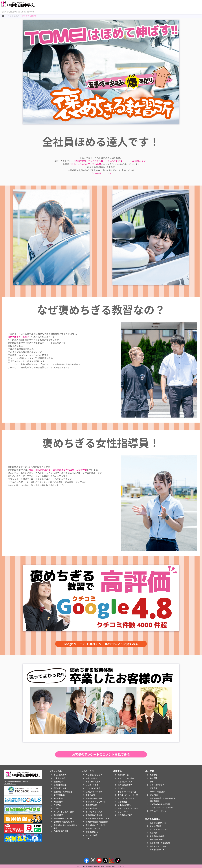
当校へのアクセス (157, 785)
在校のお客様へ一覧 (158, 823)
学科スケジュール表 (158, 846)
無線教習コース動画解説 (160, 843)
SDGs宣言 (154, 795)
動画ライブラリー (93, 829)
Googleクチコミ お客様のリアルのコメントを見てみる (101, 644)
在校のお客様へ (113, 6)
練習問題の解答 (156, 840)
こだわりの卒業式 (93, 788)
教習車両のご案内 (125, 782)
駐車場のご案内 (124, 805)
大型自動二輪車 (60, 788)
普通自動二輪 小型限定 (63, 792)
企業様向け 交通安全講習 (64, 822)
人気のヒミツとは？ (94, 775)
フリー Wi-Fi (123, 812)
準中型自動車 (59, 795)
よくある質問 (155, 826)
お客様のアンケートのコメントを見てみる (101, 754)
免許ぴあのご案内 (125, 785)
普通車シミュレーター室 (128, 795)
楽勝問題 (153, 833)
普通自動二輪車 (60, 785)
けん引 (56, 808)
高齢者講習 (58, 815)
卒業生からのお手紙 (94, 792)
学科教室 (121, 788)
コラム (88, 839)
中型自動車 (58, 798)
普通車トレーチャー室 (127, 792)
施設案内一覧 (123, 775)
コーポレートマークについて (162, 808)
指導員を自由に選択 (94, 798)
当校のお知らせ (92, 832)
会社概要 (96, 6)
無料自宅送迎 (91, 805)
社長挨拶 (153, 775)
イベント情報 (91, 835)
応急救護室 (122, 802)
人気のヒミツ (63, 6)
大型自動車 (58, 802)
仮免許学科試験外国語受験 (97, 822)
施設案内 (79, 6)
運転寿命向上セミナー (63, 819)
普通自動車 (58, 782)
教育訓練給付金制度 (94, 815)
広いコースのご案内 (126, 778)
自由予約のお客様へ (158, 836)
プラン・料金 (46, 6)
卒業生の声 (90, 795)
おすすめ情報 (59, 778)
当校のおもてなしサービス (96, 802)
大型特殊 (57, 805)
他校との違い (91, 778)
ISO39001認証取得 (158, 792)
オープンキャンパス (94, 812)
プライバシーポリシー (159, 811)
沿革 (152, 782)
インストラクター (93, 785)
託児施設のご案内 (125, 815)
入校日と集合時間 (61, 831)
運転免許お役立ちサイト (96, 825)
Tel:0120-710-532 (10, 784)
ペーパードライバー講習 (64, 812)
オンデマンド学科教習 (159, 830)
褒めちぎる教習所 (93, 782)
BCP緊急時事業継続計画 (160, 804)
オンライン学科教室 (126, 798)
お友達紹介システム (158, 850)
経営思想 (153, 788)
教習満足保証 (91, 808)
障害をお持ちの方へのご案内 (97, 819)
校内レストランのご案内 (128, 808)
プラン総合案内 (60, 775)
